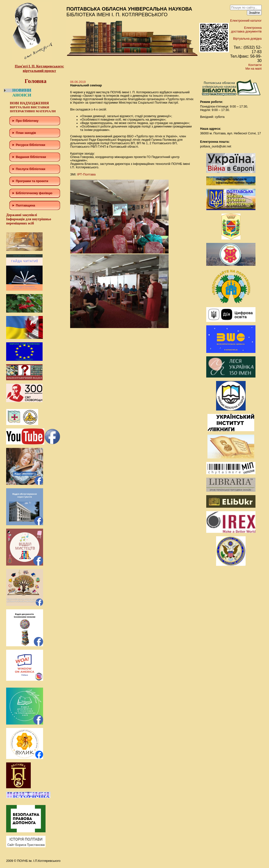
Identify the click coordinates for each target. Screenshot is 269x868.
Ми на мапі (253, 69)
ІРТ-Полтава (87, 174)
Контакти (255, 65)
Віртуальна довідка (247, 39)
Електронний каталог (246, 21)
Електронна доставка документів (246, 30)
